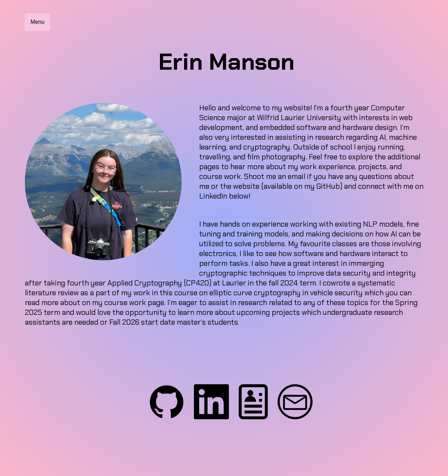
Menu (37, 22)
